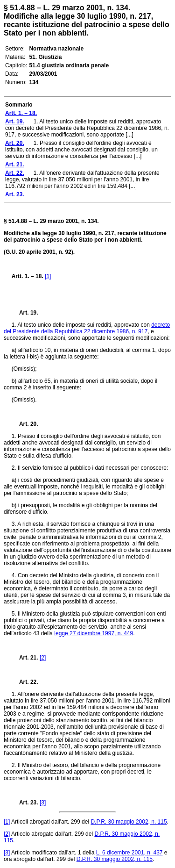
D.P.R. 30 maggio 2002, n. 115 (129, 822)
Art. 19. (25, 313)
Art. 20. (25, 424)
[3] (43, 803)
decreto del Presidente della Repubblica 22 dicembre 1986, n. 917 (87, 328)
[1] (48, 276)
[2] (43, 658)
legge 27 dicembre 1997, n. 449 (94, 633)
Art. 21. (25, 658)
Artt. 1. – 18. (28, 276)
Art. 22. (25, 682)
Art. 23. (25, 803)
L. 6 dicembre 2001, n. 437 (129, 853)
